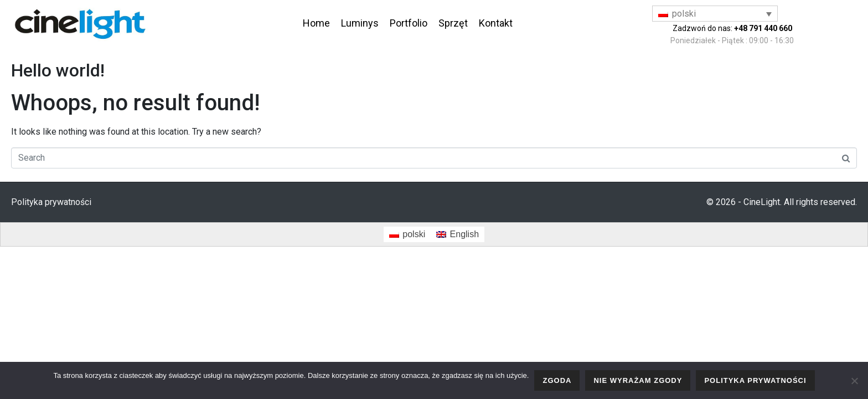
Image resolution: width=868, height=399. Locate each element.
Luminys (360, 23)
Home (316, 23)
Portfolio (409, 23)
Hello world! (58, 70)
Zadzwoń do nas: (732, 28)
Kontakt (496, 23)
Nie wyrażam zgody (638, 380)
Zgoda (557, 380)
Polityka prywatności (51, 202)
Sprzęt (453, 23)
